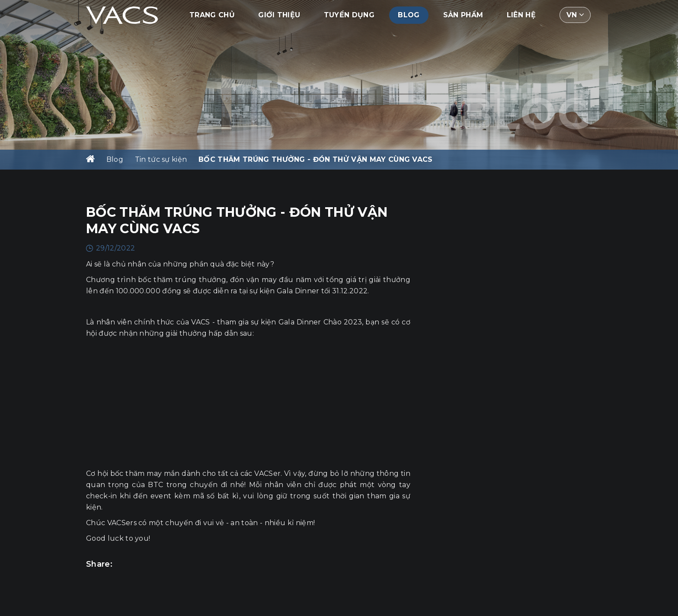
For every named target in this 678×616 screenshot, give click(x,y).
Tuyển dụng (349, 15)
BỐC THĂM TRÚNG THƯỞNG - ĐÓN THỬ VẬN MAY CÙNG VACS (316, 159)
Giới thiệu (279, 15)
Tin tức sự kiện (161, 159)
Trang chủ (212, 15)
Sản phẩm (463, 15)
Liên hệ (521, 15)
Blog (409, 15)
